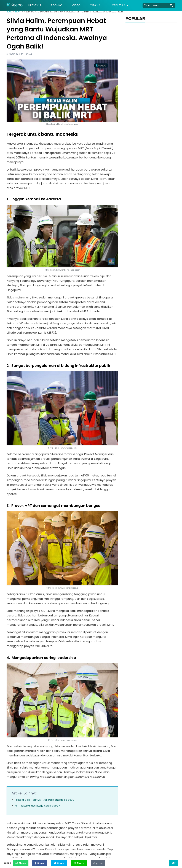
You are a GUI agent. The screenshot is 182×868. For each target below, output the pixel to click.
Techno (60, 5)
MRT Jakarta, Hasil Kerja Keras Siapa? (37, 806)
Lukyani (28, 54)
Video (81, 5)
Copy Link (115, 862)
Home (9, 12)
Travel (101, 5)
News (18, 12)
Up (174, 863)
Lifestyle (36, 5)
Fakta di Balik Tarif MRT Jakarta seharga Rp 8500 (44, 800)
